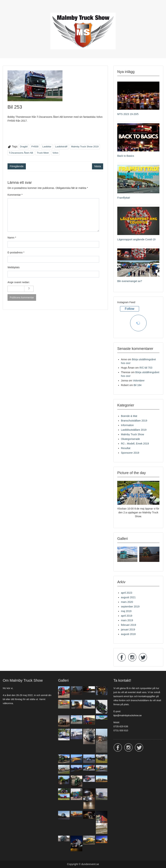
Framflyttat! (124, 198)
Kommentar (15, 195)
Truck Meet (43, 153)
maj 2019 (126, 611)
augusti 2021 (128, 597)
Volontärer (139, 381)
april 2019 (127, 616)
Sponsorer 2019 (130, 453)
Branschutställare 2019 (134, 421)
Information (127, 425)
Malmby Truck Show (132, 434)
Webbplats (14, 267)
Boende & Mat (129, 416)
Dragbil (24, 147)
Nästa (98, 166)
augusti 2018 (128, 634)
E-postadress (16, 252)
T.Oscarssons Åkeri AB (21, 153)
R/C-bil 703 (146, 368)
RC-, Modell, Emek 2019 (135, 444)
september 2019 (130, 607)
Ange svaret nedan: (19, 282)
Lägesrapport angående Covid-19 (136, 239)
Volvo (56, 153)
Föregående (17, 166)
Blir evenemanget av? (130, 281)
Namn (12, 238)
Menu (7, 10)
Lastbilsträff (61, 147)
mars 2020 (127, 602)
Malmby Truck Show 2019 (85, 147)
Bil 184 (138, 385)
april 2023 (127, 593)
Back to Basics (126, 156)
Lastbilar (47, 147)
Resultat (126, 448)
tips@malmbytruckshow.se (128, 715)
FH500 (35, 147)
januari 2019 (128, 630)
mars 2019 (127, 620)
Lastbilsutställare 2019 (134, 430)
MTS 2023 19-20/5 (128, 114)
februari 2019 (129, 625)
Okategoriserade (130, 439)
